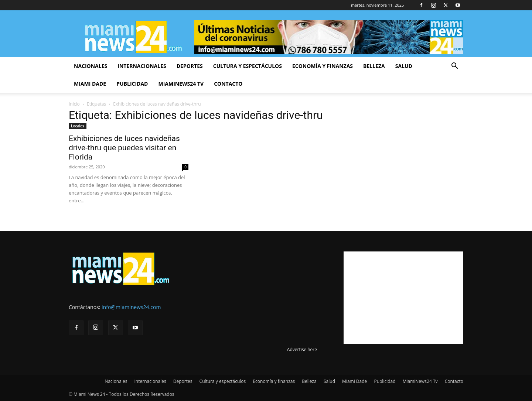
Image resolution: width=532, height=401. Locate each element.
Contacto (228, 84)
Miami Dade (90, 84)
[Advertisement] (403, 298)
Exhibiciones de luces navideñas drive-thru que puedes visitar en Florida (124, 148)
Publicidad (132, 84)
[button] (454, 67)
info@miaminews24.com (131, 307)
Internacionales (142, 66)
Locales (78, 126)
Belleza (374, 66)
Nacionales (91, 66)
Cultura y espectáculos (248, 66)
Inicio (74, 104)
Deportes (190, 66)
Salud (404, 66)
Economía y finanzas (323, 66)
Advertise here (302, 349)
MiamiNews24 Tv (181, 84)
